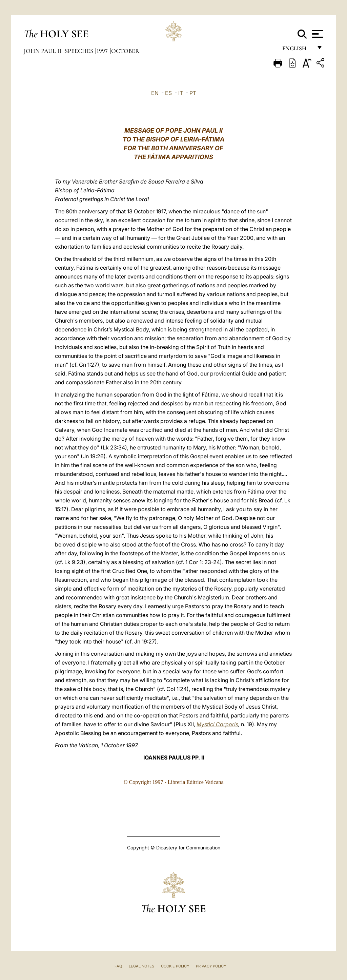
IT (181, 93)
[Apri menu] (317, 34)
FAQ (118, 966)
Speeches (80, 51)
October (125, 51)
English (297, 50)
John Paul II (43, 51)
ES (168, 93)
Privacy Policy (211, 966)
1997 (103, 51)
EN (155, 93)
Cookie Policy (175, 966)
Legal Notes (141, 966)
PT (193, 93)
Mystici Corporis (217, 724)
